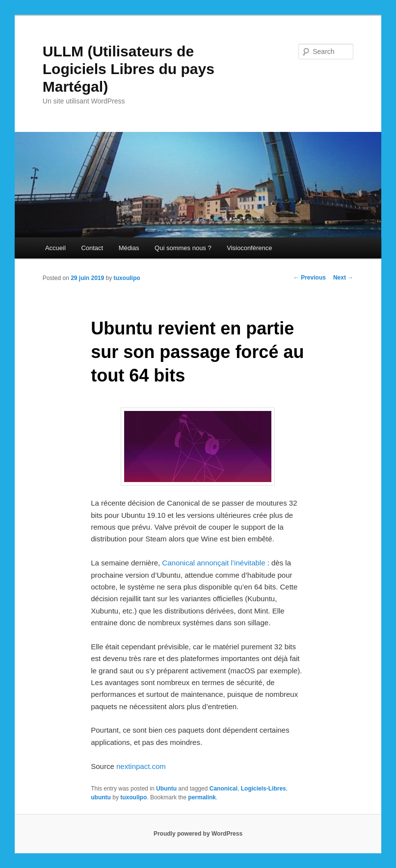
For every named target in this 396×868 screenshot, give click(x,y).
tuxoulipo (127, 278)
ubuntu (101, 797)
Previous (310, 278)
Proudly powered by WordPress (198, 834)
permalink (202, 797)
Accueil (55, 248)
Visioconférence (249, 248)
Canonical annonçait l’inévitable (213, 563)
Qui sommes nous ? (183, 248)
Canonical (224, 789)
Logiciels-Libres (264, 789)
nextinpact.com (141, 766)
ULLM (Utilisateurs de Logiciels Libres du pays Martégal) (129, 69)
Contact (92, 248)
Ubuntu (166, 789)
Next (343, 278)
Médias (129, 248)
